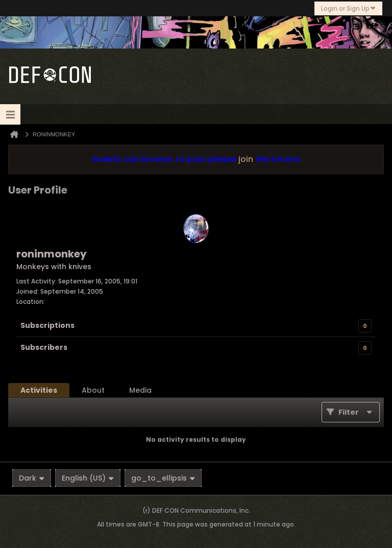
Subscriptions (47, 325)
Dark (32, 478)
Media (140, 390)
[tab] (39, 390)
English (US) (88, 478)
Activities (39, 390)
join (246, 159)
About (93, 390)
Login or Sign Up (348, 8)
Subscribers (44, 347)
